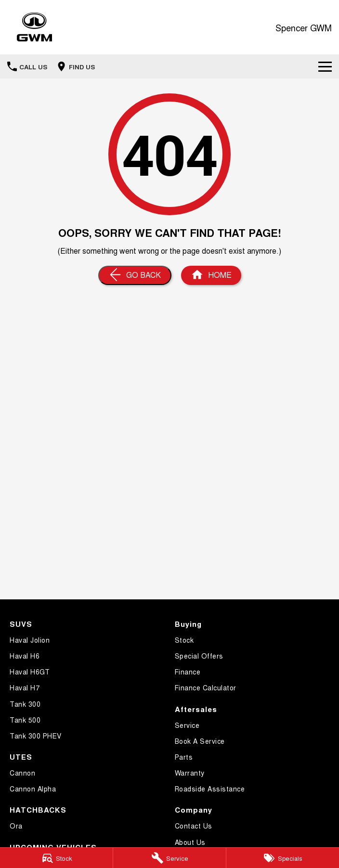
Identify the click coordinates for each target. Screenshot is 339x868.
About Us (190, 842)
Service (187, 725)
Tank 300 (25, 704)
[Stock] (56, 858)
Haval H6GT (30, 672)
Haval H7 (25, 687)
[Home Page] (34, 27)
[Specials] (283, 858)
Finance (188, 672)
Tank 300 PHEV (36, 736)
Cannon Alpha (33, 789)
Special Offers (199, 656)
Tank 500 (25, 720)
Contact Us (194, 826)
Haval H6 (25, 656)
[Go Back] (135, 275)
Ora (16, 826)
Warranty (190, 773)
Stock (184, 640)
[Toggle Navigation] (325, 66)
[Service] (169, 858)
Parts (184, 757)
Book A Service (200, 741)
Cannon (22, 773)
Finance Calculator (206, 687)
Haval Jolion (30, 640)
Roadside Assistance (210, 789)
